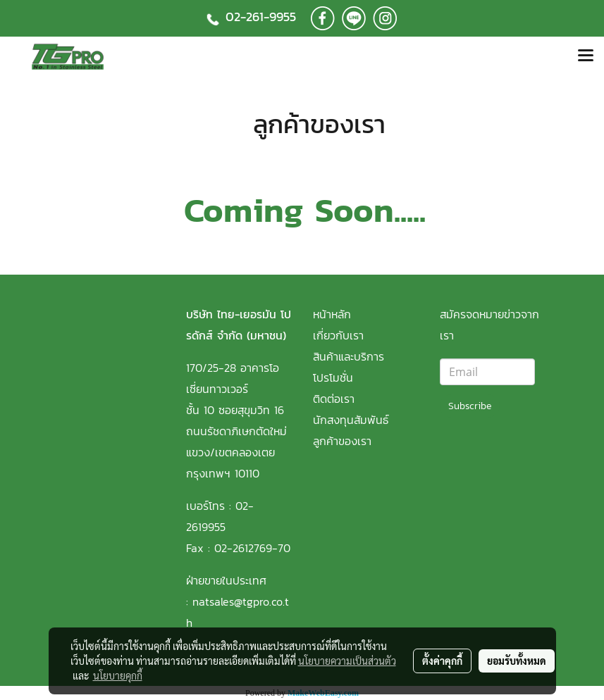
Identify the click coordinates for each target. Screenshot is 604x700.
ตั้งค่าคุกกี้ (442, 661)
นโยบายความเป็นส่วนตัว (347, 661)
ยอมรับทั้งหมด (517, 661)
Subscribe (470, 406)
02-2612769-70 (252, 548)
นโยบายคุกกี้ (118, 675)
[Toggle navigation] (586, 56)
